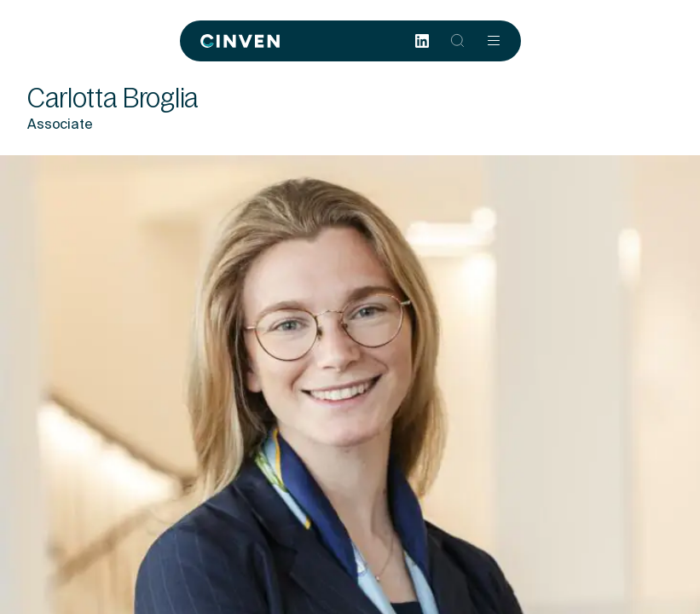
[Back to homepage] (240, 41)
